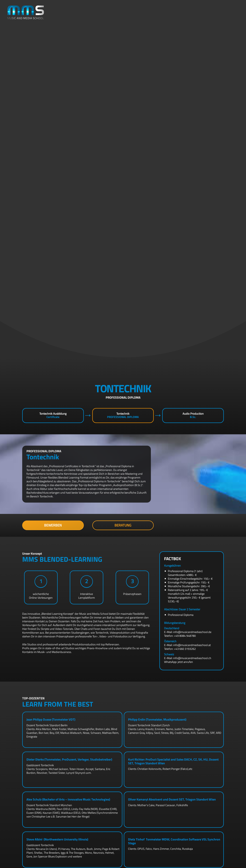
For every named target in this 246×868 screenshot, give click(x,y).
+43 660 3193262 (185, 649)
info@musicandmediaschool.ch (192, 658)
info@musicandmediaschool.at (192, 645)
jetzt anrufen (185, 662)
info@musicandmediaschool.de (192, 632)
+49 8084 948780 (185, 636)
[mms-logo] (26, 12)
